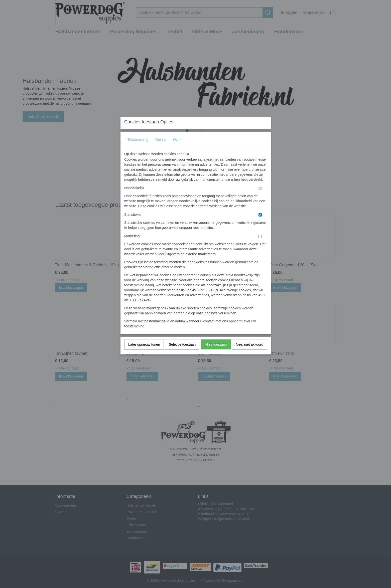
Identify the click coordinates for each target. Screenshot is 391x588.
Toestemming (138, 149)
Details (161, 149)
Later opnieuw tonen (144, 354)
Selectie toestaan (182, 354)
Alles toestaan (216, 354)
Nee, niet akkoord (249, 354)
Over (177, 149)
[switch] (260, 198)
